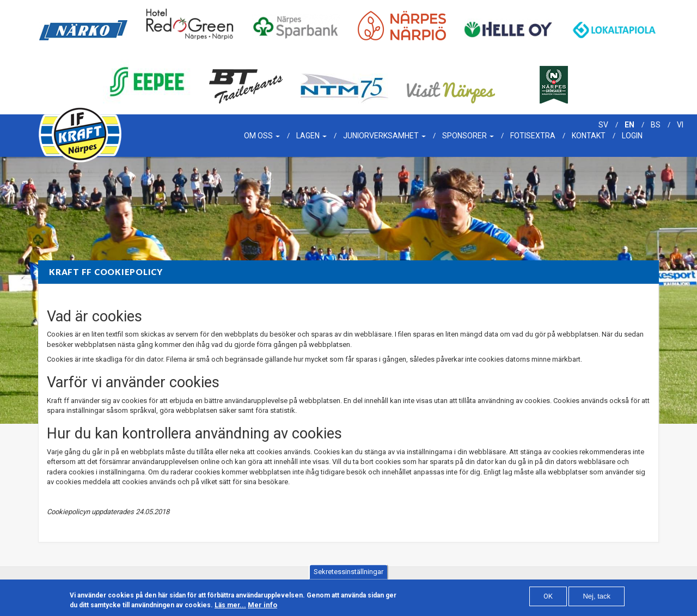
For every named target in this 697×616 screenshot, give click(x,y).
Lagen (311, 136)
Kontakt (589, 136)
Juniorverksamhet (384, 136)
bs (656, 125)
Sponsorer (468, 136)
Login (632, 136)
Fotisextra (533, 136)
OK (548, 599)
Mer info (262, 608)
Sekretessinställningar (348, 575)
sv (603, 125)
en (629, 125)
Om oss (262, 136)
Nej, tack (597, 599)
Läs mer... (230, 608)
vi (680, 125)
